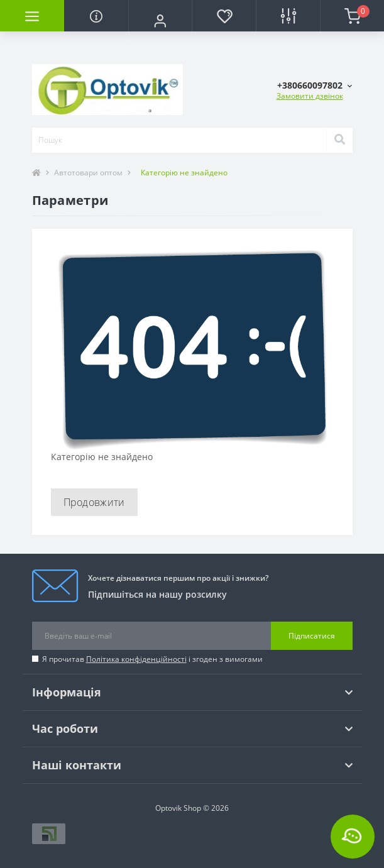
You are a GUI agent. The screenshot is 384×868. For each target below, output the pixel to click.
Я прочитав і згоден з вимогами (152, 659)
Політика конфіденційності (136, 659)
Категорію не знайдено (184, 173)
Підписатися (312, 636)
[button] (160, 21)
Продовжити (94, 502)
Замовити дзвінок (310, 96)
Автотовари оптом (88, 173)
